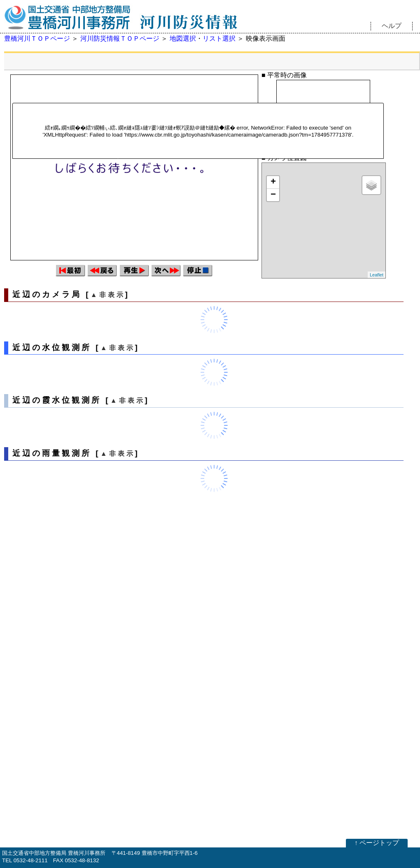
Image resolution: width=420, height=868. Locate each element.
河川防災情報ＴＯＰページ (120, 38)
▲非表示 (108, 295)
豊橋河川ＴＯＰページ (37, 38)
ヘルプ (392, 26)
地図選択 (183, 38)
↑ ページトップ (377, 843)
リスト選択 (219, 38)
